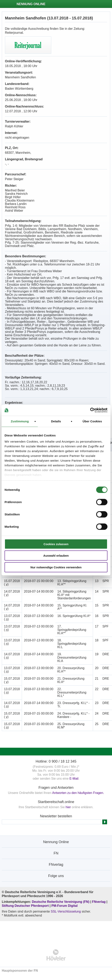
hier (68, 807)
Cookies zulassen (56, 544)
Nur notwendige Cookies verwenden (56, 567)
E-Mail (74, 779)
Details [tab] (56, 421)
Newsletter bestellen (56, 816)
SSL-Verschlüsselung (66, 911)
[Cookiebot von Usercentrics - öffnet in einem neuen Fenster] (90, 410)
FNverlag (99, 902)
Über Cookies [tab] (92, 421)
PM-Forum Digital (65, 906)
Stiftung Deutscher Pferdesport (25, 906)
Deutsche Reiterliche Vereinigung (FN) (61, 902)
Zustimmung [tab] (20, 421)
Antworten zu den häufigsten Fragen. (78, 793)
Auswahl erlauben (56, 556)
